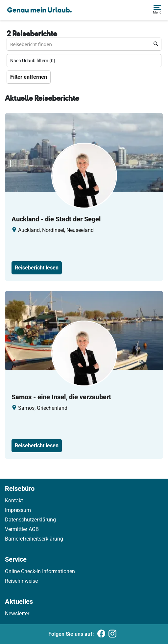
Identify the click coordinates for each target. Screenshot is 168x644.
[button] (157, 10)
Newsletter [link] (17, 614)
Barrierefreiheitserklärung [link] (34, 539)
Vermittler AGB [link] (22, 529)
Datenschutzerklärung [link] (30, 520)
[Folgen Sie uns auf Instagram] (112, 634)
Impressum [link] (18, 510)
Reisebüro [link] (20, 489)
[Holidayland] (39, 10)
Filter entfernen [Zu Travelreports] (29, 77)
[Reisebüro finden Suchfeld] (84, 44)
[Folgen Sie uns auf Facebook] (101, 634)
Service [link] (16, 559)
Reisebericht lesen (37, 268)
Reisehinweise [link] (21, 581)
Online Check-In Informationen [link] (40, 571)
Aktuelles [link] (19, 602)
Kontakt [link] (14, 501)
